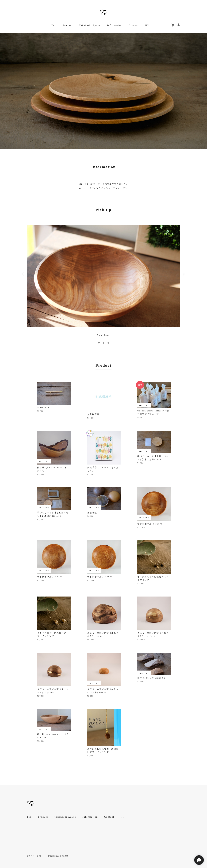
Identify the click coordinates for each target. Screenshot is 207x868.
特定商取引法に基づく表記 (58, 856)
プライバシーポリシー (35, 856)
